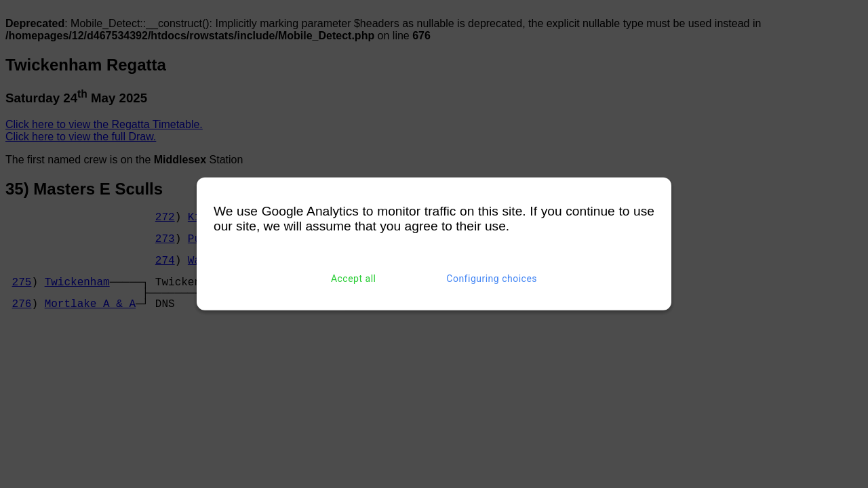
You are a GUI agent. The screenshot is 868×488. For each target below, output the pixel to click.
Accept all (354, 279)
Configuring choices (492, 279)
